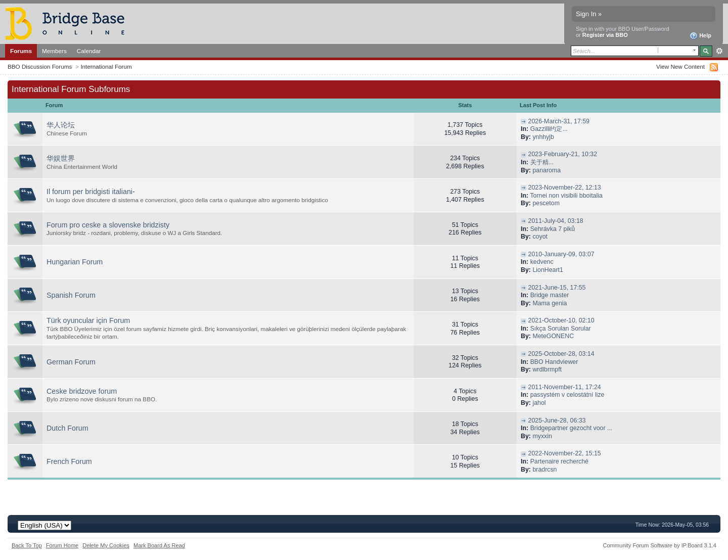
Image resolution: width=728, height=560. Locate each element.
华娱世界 (61, 158)
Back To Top (27, 545)
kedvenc (542, 262)
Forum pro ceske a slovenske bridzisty (108, 225)
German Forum (71, 362)
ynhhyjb (543, 137)
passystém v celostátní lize (567, 395)
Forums (21, 51)
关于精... (542, 162)
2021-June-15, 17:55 (557, 288)
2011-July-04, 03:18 (556, 221)
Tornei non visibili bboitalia (566, 196)
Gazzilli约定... (549, 129)
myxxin (542, 436)
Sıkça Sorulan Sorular (561, 329)
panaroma (547, 170)
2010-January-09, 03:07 (561, 254)
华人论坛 (61, 125)
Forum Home (62, 545)
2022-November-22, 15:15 (565, 453)
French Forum (69, 461)
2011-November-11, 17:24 (565, 387)
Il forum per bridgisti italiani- (91, 192)
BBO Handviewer (554, 362)
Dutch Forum (67, 428)
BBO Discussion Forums (40, 66)
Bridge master (550, 295)
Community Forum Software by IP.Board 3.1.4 (659, 545)
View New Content (680, 66)
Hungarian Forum (75, 262)
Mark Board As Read (159, 545)
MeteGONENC (553, 336)
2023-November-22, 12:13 (565, 188)
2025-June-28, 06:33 (557, 421)
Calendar (89, 51)
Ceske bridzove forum (82, 391)
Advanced (719, 51)
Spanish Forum (71, 295)
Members (54, 51)
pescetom (546, 203)
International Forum (106, 66)
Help (700, 36)
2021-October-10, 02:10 (561, 320)
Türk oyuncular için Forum (88, 320)
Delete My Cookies (106, 545)
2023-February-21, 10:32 (563, 154)
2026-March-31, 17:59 (559, 121)
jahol (539, 403)
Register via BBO (605, 35)
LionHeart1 (548, 270)
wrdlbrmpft (547, 369)
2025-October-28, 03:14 (561, 354)
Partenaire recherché (559, 461)
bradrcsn (544, 470)
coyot (540, 237)
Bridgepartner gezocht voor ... (572, 428)
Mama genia (550, 303)
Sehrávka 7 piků (553, 229)
